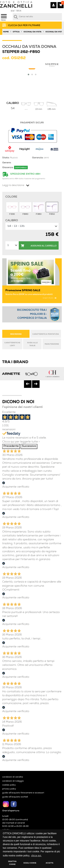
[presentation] (28, 384)
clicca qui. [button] (36, 856)
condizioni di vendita (13, 777)
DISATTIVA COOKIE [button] (12, 863)
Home (6, 32)
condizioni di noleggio (13, 781)
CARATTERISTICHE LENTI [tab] (12, 344)
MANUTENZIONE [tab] (52, 344)
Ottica (16, 32)
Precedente (11, 446)
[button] (28, 74)
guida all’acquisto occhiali (15, 797)
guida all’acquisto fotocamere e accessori (23, 793)
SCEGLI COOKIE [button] (30, 863)
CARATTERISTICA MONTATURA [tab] (46, 334)
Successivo (29, 446)
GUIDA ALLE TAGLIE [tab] (32, 344)
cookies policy (9, 785)
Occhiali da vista (32, 32)
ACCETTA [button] (50, 863)
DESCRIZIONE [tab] (16, 334)
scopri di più (50, 298)
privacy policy (9, 789)
